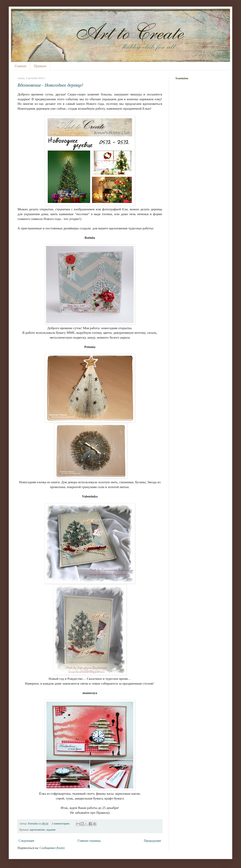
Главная (20, 66)
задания (51, 830)
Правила (40, 66)
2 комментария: (61, 824)
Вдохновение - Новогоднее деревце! (50, 85)
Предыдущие (152, 841)
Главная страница (89, 841)
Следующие (26, 841)
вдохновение (37, 830)
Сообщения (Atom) (52, 848)
